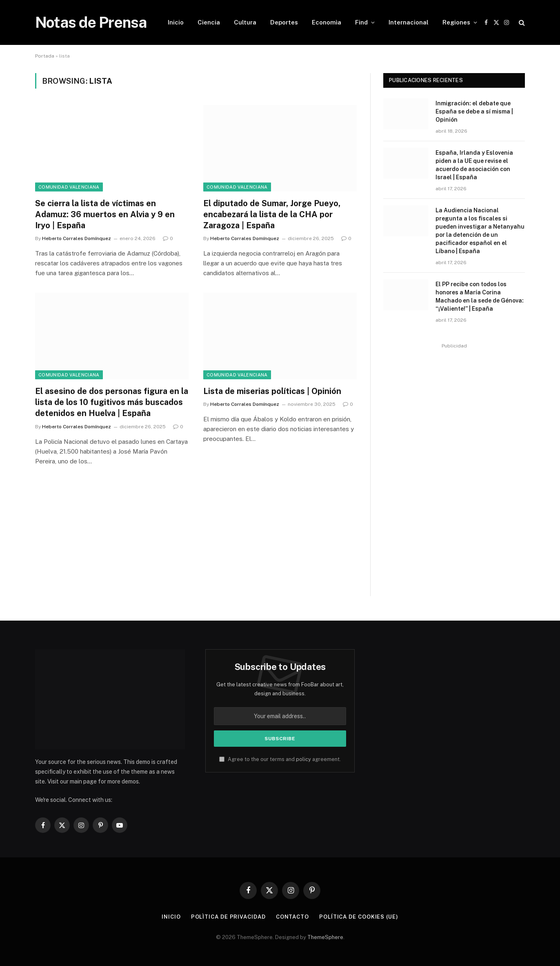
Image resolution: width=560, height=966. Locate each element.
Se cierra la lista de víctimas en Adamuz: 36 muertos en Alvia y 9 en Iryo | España (105, 214)
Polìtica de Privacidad (228, 917)
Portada (45, 56)
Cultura (245, 22)
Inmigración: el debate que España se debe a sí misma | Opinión (474, 111)
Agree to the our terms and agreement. (280, 759)
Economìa (327, 22)
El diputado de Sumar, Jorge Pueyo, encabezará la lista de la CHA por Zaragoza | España (272, 214)
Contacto (292, 917)
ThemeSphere (325, 937)
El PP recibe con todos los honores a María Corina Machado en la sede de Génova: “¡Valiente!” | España (480, 296)
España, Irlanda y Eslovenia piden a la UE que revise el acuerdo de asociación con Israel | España (474, 165)
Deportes (284, 22)
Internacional (409, 22)
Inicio (176, 22)
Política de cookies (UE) (359, 917)
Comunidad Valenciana (69, 187)
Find (361, 22)
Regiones (456, 22)
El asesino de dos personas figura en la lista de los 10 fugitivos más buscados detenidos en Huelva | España (112, 402)
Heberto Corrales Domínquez (77, 238)
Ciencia (209, 22)
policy (303, 759)
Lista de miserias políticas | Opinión (272, 391)
